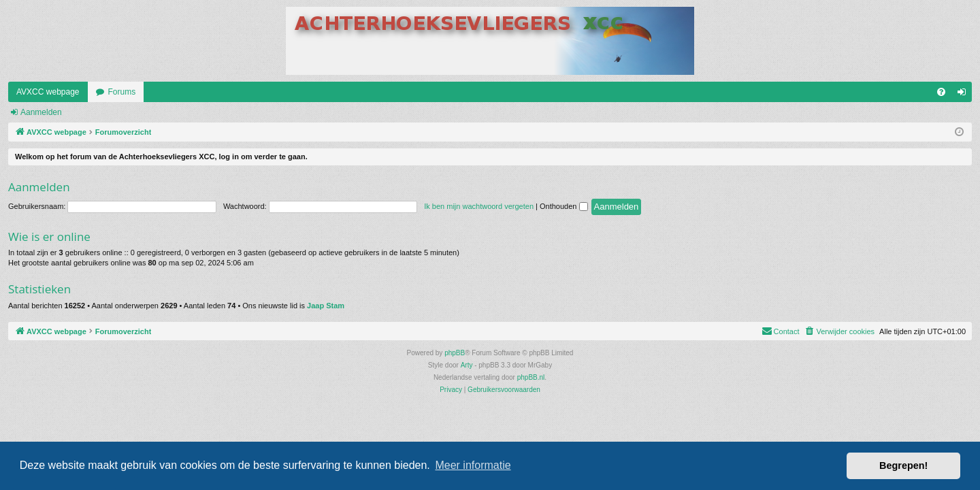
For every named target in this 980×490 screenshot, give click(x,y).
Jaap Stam (326, 306)
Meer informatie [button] (473, 465)
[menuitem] (941, 92)
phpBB (455, 353)
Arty (467, 365)
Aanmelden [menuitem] (965, 95)
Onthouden (564, 206)
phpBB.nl (531, 377)
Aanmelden (41, 112)
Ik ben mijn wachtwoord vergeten (479, 206)
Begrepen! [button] (903, 465)
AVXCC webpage (48, 92)
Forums (122, 92)
